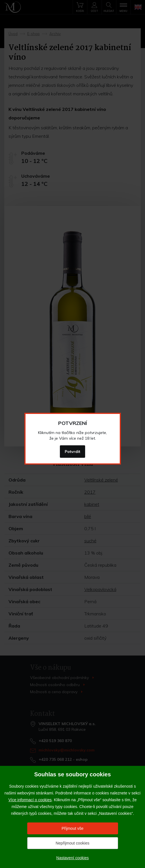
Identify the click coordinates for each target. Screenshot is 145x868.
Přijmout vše (72, 828)
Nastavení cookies (72, 858)
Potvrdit (72, 452)
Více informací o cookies (30, 800)
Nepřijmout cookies (72, 843)
